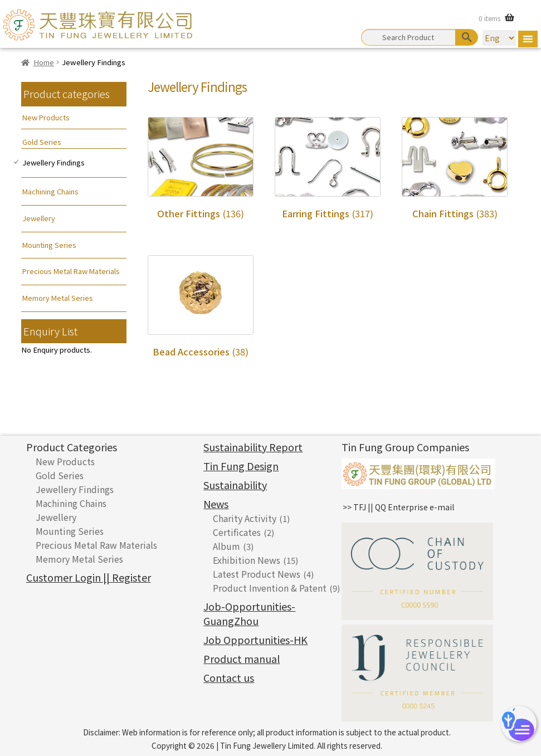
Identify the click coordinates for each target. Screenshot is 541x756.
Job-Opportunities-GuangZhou (249, 613)
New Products (46, 117)
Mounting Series (49, 245)
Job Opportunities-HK (255, 640)
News (216, 504)
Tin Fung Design (241, 466)
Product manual (242, 659)
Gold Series (42, 142)
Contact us (229, 677)
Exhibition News (247, 560)
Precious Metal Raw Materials (71, 271)
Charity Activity (245, 518)
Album (226, 546)
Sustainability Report (253, 447)
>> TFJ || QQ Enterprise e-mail (398, 507)
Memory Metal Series (58, 298)
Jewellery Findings (53, 162)
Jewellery (39, 218)
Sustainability (235, 485)
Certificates (237, 532)
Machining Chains (50, 191)
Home (44, 62)
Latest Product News (257, 574)
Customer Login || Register (89, 577)
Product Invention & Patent (270, 588)
